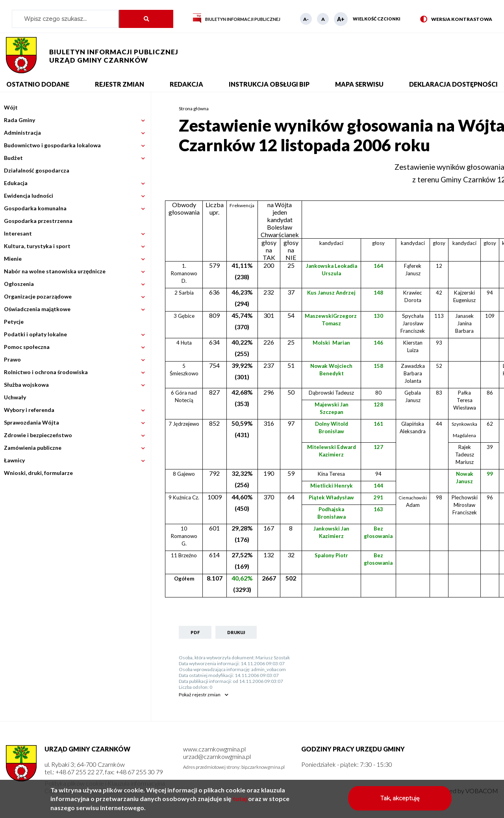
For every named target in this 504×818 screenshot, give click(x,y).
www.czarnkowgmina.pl (214, 749)
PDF (195, 632)
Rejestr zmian (120, 84)
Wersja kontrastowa (456, 19)
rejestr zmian (200, 695)
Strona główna (194, 109)
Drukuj (236, 632)
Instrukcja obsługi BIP (269, 84)
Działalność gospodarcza (37, 170)
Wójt (11, 107)
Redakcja (186, 84)
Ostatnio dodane (38, 84)
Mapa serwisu (359, 84)
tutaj (240, 802)
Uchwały (15, 397)
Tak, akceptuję (400, 801)
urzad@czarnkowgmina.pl (217, 756)
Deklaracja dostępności (453, 84)
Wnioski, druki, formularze (38, 473)
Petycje (14, 322)
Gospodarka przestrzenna (38, 221)
